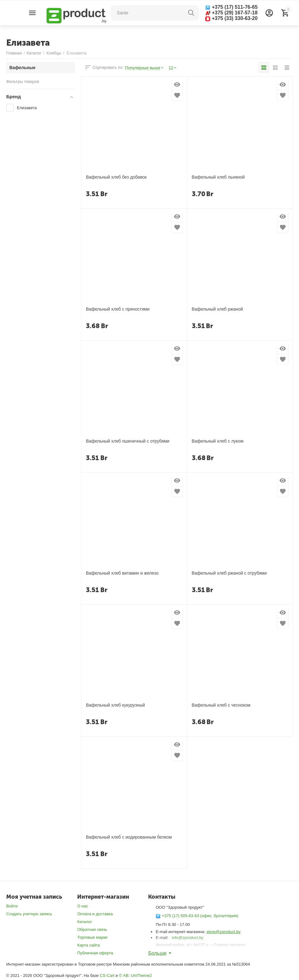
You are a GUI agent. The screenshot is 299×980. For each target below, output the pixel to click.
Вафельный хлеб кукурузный (115, 705)
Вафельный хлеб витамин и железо (122, 573)
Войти (12, 906)
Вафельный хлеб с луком (218, 441)
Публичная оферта (95, 953)
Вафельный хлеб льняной (218, 177)
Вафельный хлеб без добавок (116, 177)
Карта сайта (89, 945)
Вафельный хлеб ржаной (217, 309)
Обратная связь (92, 929)
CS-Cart (107, 975)
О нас (83, 906)
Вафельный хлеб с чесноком (221, 705)
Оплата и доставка (95, 914)
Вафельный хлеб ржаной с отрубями (229, 573)
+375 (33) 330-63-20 (231, 18)
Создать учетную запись (29, 914)
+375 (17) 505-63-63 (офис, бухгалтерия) (197, 916)
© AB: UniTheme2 (135, 975)
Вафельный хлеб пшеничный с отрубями (128, 441)
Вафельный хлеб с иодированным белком (129, 837)
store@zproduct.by (224, 932)
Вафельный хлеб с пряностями (118, 309)
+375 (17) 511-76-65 (231, 7)
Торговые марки (92, 937)
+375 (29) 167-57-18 (231, 13)
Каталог (85, 922)
